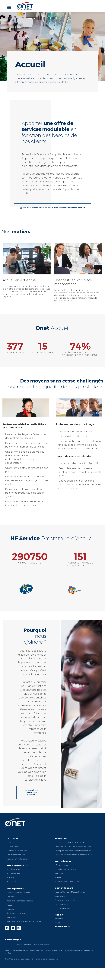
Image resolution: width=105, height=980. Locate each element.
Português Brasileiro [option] (41, 945)
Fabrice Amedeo (62, 904)
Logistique (11, 909)
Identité (10, 842)
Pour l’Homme (13, 869)
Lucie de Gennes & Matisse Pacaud (70, 892)
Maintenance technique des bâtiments (24, 921)
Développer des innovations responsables (73, 851)
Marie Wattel (60, 896)
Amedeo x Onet (14, 882)
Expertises (21, 19)
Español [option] (28, 945)
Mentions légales (12, 950)
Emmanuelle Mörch (63, 908)
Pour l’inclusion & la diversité (67, 882)
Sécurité (10, 897)
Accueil (11, 19)
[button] (95, 272)
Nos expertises (15, 889)
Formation (11, 917)
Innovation (61, 838)
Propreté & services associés (19, 893)
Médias (59, 915)
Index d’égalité (65, 950)
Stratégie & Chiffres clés (17, 851)
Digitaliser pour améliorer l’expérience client (73, 855)
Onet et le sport (64, 888)
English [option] (19, 945)
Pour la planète (13, 873)
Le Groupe (12, 838)
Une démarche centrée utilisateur (69, 842)
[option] (19, 945)
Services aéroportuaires (17, 913)
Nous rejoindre (63, 861)
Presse (57, 923)
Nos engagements (17, 865)
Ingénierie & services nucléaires (20, 901)
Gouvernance (12, 847)
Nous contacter (63, 926)
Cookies (54, 950)
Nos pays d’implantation (17, 859)
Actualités (59, 919)
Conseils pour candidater (65, 869)
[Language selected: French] (52, 944)
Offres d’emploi (61, 865)
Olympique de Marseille (65, 900)
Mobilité (58, 877)
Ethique (10, 877)
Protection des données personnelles (35, 950)
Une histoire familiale (16, 855)
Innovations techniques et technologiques (73, 847)
